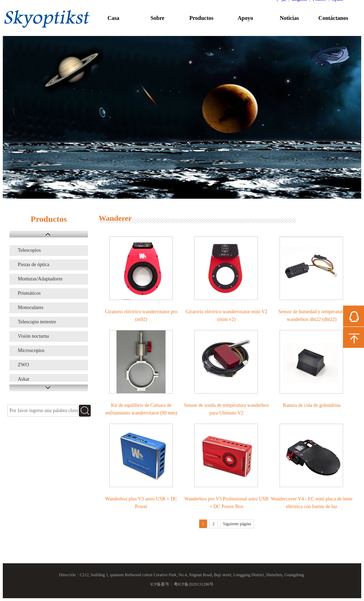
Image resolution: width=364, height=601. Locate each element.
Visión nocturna (33, 336)
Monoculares (31, 307)
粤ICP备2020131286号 (194, 584)
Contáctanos (333, 18)
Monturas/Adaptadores (40, 279)
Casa (113, 18)
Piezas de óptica (34, 265)
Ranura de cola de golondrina (312, 405)
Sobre (157, 18)
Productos (201, 18)
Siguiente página (237, 524)
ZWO (23, 365)
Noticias (289, 18)
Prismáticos (29, 293)
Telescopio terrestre (37, 322)
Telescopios (29, 250)
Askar (24, 379)
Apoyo (245, 18)
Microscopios (31, 350)
